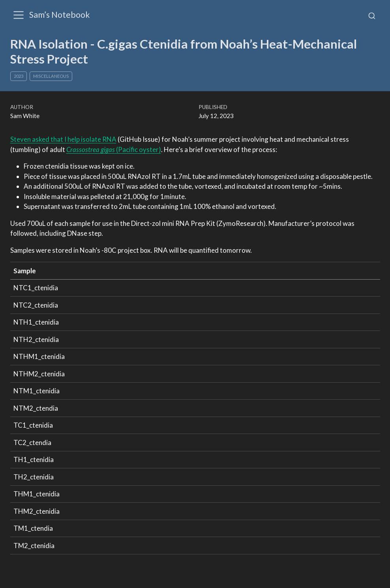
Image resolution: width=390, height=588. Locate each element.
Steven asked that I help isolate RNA (63, 139)
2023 (19, 76)
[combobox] (372, 15)
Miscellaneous (51, 76)
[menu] (19, 15)
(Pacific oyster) (114, 149)
